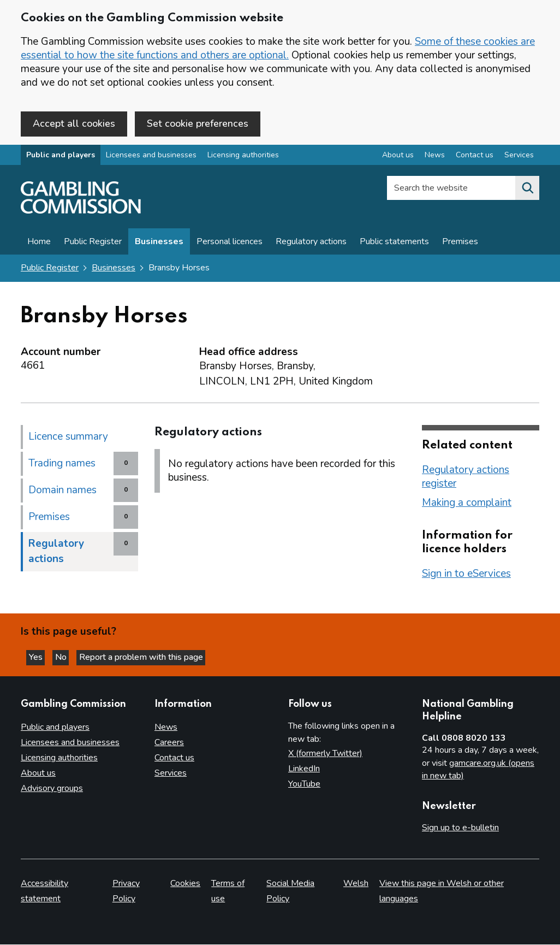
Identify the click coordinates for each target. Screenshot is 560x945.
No (70, 656)
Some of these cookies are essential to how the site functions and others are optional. (278, 48)
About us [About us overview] (398, 158)
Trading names (62, 465)
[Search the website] (527, 191)
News (166, 728)
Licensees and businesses (151, 158)
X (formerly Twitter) (325, 754)
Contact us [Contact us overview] (475, 158)
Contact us (174, 758)
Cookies (185, 884)
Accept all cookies (74, 123)
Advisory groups (52, 789)
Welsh (356, 884)
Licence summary (68, 439)
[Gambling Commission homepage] (81, 214)
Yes (40, 656)
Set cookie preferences (198, 123)
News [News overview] (435, 158)
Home (39, 244)
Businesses (159, 244)
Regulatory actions (311, 244)
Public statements (394, 244)
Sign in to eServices (466, 576)
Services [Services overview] (519, 158)
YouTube (304, 784)
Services (171, 773)
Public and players (61, 158)
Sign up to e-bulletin (460, 828)
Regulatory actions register (466, 479)
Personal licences (230, 244)
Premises (460, 244)
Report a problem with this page (153, 656)
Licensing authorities (243, 158)
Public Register (93, 244)
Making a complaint (467, 505)
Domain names (62, 492)
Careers (169, 743)
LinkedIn (304, 769)
